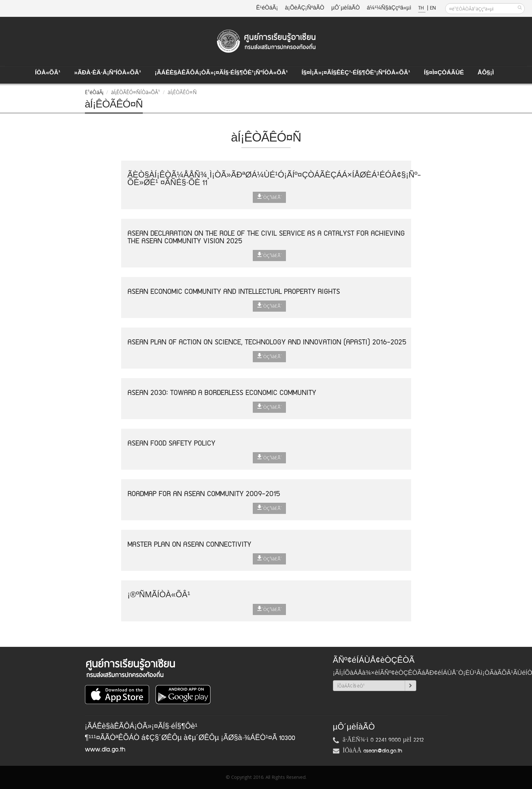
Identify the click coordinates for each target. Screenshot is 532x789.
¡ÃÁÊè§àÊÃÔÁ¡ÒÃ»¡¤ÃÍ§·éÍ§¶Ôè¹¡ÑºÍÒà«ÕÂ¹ (221, 73)
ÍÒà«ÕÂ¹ (48, 73)
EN (433, 8)
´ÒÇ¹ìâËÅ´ (269, 197)
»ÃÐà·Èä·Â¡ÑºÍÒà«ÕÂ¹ (108, 73)
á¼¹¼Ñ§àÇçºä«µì (389, 8)
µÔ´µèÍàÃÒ (346, 8)
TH (422, 8)
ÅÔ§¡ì (486, 73)
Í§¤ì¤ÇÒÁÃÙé (444, 73)
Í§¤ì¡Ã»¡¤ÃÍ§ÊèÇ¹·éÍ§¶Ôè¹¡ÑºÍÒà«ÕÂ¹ (356, 73)
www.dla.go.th (105, 750)
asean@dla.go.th (383, 751)
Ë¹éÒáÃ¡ (267, 8)
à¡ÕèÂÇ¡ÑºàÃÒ (305, 8)
